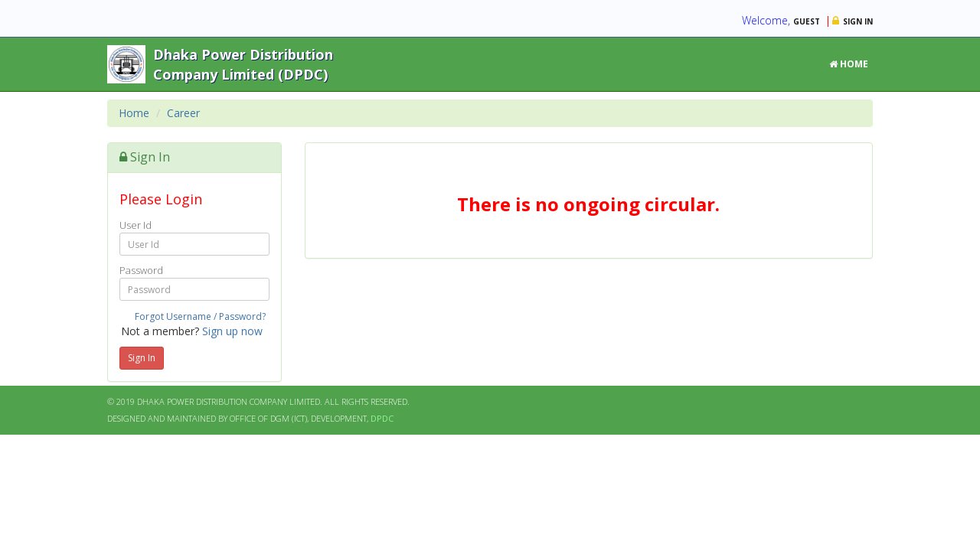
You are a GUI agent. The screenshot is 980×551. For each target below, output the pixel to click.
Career (183, 113)
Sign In (142, 358)
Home (849, 64)
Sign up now (232, 331)
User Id (136, 225)
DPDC (382, 418)
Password (141, 270)
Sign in (858, 21)
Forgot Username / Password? (200, 316)
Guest (807, 21)
